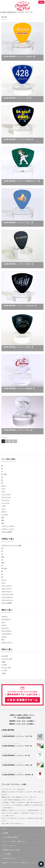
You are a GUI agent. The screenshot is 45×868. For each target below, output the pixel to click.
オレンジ (4, 486)
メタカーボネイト (7, 634)
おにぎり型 (5, 656)
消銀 (3, 563)
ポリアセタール (6, 619)
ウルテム (4, 637)
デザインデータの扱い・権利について (14, 841)
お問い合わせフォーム (9, 858)
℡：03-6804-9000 (23, 718)
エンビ (3, 622)
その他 (3, 673)
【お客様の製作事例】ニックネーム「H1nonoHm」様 (19, 306)
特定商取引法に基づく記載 (11, 850)
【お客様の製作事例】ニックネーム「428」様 (17, 98)
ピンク (3, 489)
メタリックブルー (7, 586)
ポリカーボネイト (7, 631)
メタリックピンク (7, 591)
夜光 (3, 517)
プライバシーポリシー (9, 846)
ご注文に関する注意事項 (10, 837)
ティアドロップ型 (7, 659)
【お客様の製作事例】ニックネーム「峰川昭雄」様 (18, 389)
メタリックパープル (7, 594)
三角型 (3, 662)
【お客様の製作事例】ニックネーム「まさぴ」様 (17, 736)
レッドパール (5, 503)
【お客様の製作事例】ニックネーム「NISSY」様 (18, 264)
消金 (3, 557)
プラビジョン (5, 628)
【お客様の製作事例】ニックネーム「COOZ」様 (18, 139)
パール (3, 492)
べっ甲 (3, 506)
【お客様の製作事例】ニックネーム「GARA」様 (17, 765)
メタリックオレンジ (7, 597)
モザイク (4, 512)
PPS (3, 640)
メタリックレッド (7, 589)
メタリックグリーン (7, 600)
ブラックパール (6, 497)
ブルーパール (5, 500)
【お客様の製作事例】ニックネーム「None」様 (17, 430)
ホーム (5, 829)
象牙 (3, 520)
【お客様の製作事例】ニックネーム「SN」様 (16, 755)
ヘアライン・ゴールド (8, 526)
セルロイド (5, 616)
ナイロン (4, 625)
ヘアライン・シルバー (8, 529)
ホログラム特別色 (7, 532)
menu (41, 2)
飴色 (3, 523)
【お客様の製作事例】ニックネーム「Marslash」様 (19, 56)
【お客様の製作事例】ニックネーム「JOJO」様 (17, 746)
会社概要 (5, 833)
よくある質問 (7, 854)
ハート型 (4, 670)
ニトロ (3, 509)
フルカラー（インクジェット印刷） (12, 545)
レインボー (5, 515)
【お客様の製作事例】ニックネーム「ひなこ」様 (18, 222)
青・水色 (4, 474)
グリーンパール (6, 494)
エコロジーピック (7, 642)
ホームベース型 (6, 668)
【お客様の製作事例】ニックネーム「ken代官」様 (17, 775)
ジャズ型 (4, 665)
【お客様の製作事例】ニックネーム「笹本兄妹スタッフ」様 (21, 181)
